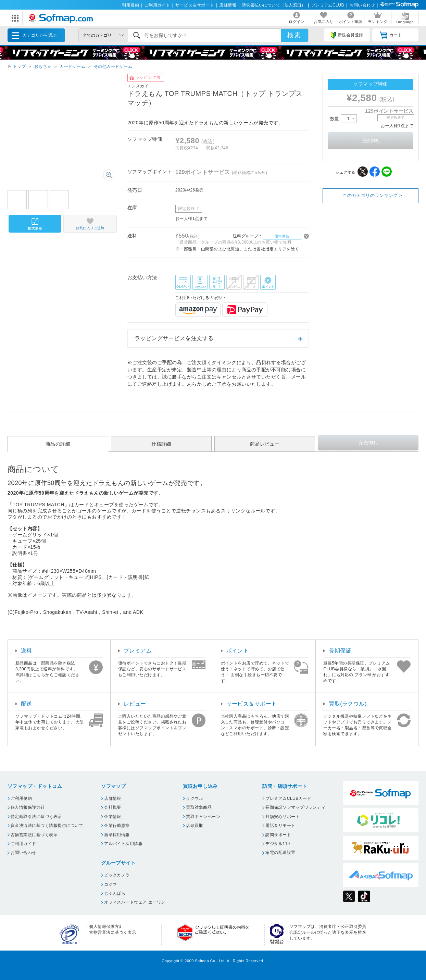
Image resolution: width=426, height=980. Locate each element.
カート (391, 35)
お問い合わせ (362, 5)
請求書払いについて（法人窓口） (274, 5)
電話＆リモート (280, 826)
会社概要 (113, 807)
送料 (27, 651)
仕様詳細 (161, 444)
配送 (27, 704)
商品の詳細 (58, 444)
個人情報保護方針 (28, 807)
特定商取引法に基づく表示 (36, 817)
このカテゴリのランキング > (372, 195)
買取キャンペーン (203, 817)
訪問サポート (278, 835)
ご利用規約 (21, 798)
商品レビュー (265, 444)
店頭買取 (195, 826)
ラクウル (195, 798)
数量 (343, 119)
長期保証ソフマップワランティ (295, 807)
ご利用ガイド (157, 5)
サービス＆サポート (195, 5)
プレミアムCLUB (328, 5)
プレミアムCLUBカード (288, 798)
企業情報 (113, 817)
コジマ (110, 884)
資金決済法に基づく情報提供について (47, 826)
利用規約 (130, 5)
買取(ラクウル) (348, 704)
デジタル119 (278, 844)
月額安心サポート (283, 817)
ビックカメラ (117, 875)
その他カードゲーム (113, 66)
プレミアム (138, 651)
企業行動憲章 (117, 826)
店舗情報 (228, 5)
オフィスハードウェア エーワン (135, 902)
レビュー (135, 704)
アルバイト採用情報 (123, 844)
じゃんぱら (115, 893)
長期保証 (340, 651)
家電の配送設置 (280, 853)
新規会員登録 (347, 35)
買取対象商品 (199, 807)
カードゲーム (72, 66)
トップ (19, 66)
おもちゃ (43, 66)
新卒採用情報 (117, 835)
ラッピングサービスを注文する (174, 338)
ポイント (238, 651)
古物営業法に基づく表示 (34, 835)
